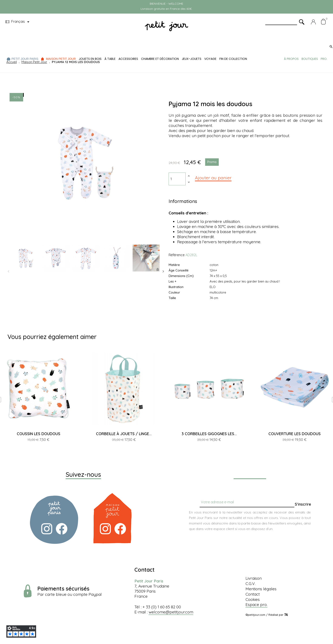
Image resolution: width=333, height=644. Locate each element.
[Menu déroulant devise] (18, 22)
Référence (177, 255)
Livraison (254, 578)
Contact (253, 594)
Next (163, 271)
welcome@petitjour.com (171, 612)
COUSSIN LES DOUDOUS (39, 434)
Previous (8, 271)
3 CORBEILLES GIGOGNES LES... (209, 434)
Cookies (253, 599)
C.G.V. (250, 584)
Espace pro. (256, 605)
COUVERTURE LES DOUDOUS (295, 434)
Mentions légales (261, 589)
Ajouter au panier (213, 178)
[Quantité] (177, 179)
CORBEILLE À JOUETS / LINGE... (124, 434)
